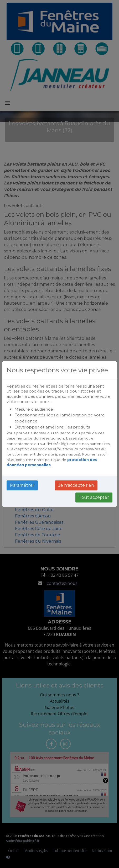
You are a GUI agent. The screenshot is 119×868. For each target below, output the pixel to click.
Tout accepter (94, 497)
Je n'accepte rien (76, 485)
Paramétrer (22, 485)
